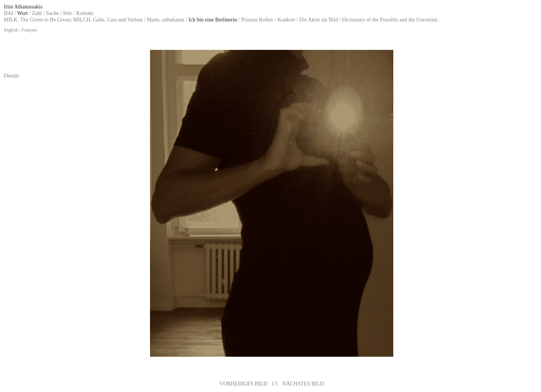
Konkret (286, 20)
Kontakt (85, 13)
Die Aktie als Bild (319, 20)
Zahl (37, 13)
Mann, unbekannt (165, 20)
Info (67, 13)
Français (29, 30)
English (11, 30)
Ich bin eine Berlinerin (213, 20)
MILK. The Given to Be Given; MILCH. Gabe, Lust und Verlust (73, 20)
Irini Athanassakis (23, 7)
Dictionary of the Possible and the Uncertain (390, 20)
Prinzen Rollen (257, 20)
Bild (8, 13)
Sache (52, 13)
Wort (23, 13)
